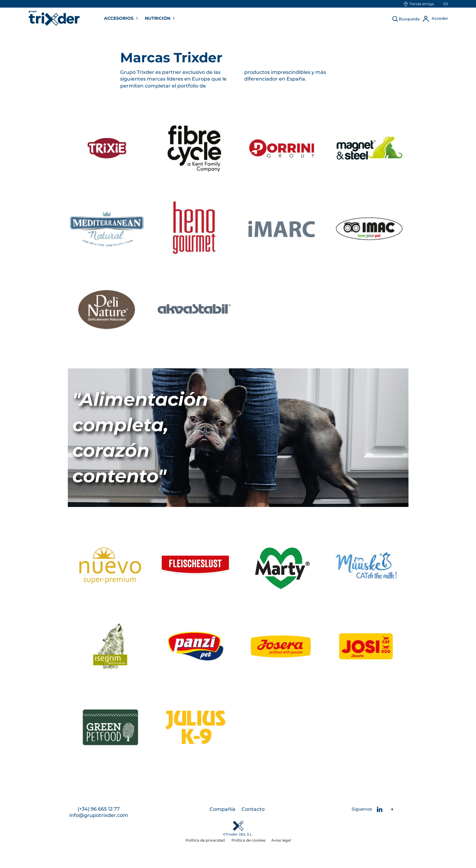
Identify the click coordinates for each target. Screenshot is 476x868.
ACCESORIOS (119, 18)
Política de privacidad (206, 840)
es (446, 4)
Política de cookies (248, 840)
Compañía (222, 809)
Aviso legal (281, 840)
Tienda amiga (421, 4)
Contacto (253, 809)
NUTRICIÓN (158, 18)
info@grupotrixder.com (99, 816)
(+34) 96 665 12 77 (99, 809)
